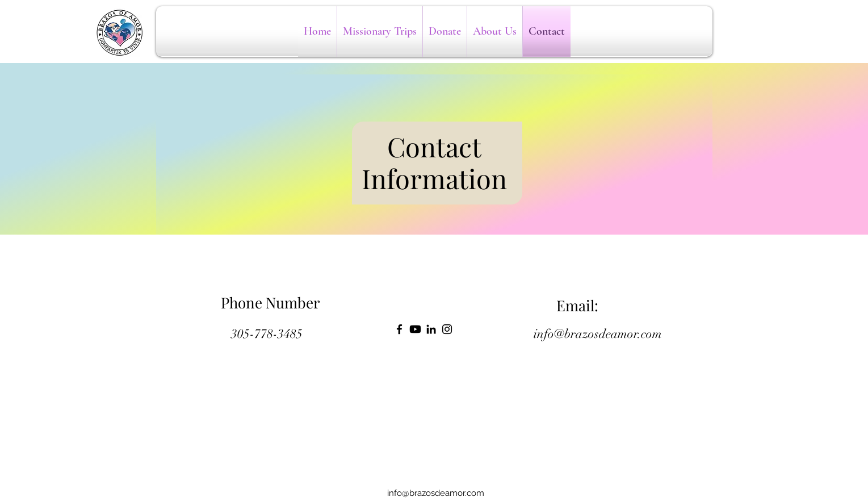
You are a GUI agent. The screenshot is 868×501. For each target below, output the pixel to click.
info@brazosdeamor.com (598, 334)
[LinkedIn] (431, 329)
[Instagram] (447, 329)
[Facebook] (399, 329)
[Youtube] (415, 329)
